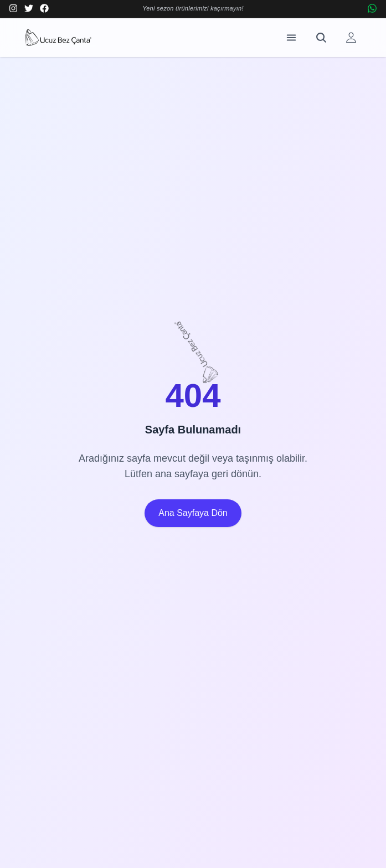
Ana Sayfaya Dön (193, 513)
